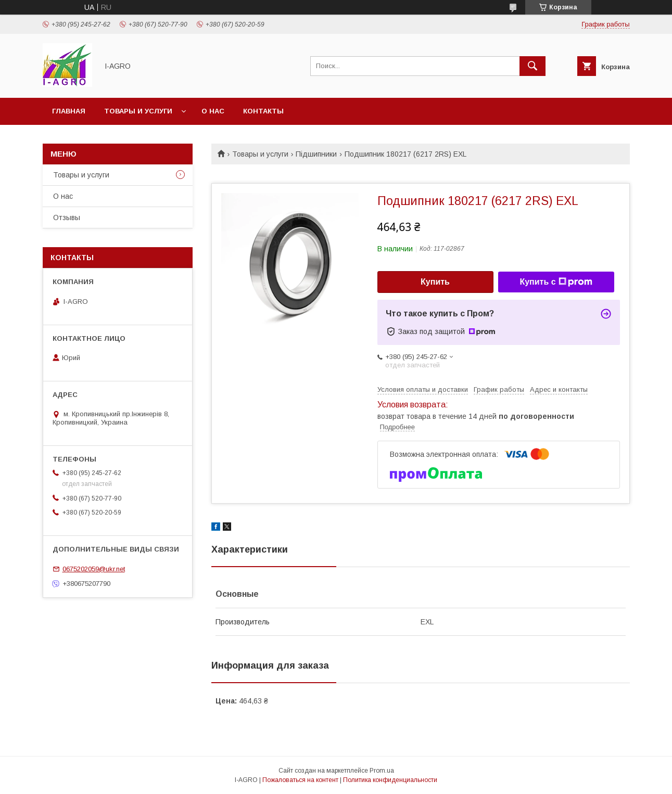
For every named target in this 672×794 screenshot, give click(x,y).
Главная (69, 111)
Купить (435, 282)
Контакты (263, 111)
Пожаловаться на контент (300, 780)
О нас (213, 111)
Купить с (556, 282)
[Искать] (532, 66)
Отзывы (67, 217)
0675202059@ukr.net (94, 569)
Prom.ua (382, 771)
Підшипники (316, 154)
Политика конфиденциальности (390, 780)
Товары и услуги (138, 111)
